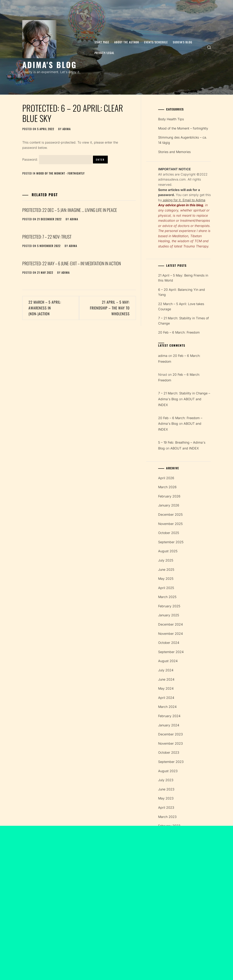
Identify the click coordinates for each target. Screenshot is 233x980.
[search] (209, 47)
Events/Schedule (156, 42)
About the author (127, 42)
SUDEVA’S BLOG (183, 42)
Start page (102, 42)
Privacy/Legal (104, 53)
